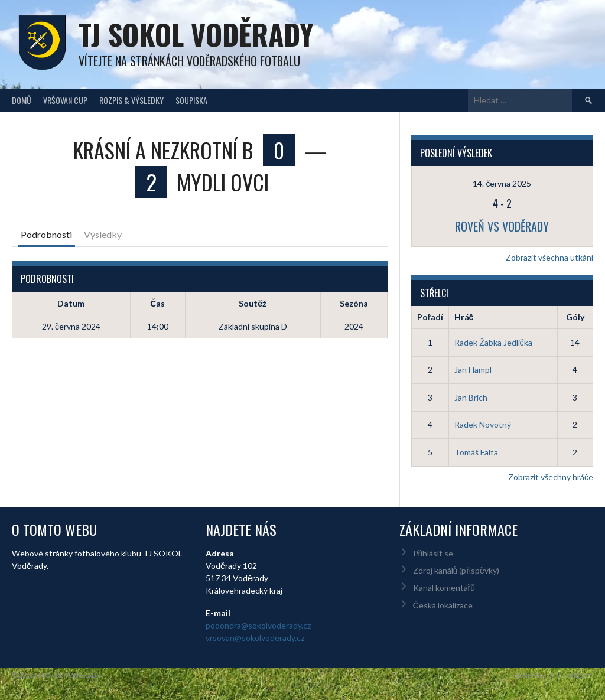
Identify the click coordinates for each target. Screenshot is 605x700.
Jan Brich (471, 397)
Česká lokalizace (443, 605)
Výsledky (103, 234)
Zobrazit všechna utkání (549, 257)
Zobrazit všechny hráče (551, 477)
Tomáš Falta (476, 452)
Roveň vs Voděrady (502, 226)
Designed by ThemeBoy (554, 675)
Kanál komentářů (444, 587)
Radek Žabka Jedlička (493, 342)
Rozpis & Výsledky (131, 100)
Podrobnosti (46, 234)
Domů (22, 100)
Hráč (464, 317)
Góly (575, 317)
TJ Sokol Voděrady (196, 34)
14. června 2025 (502, 183)
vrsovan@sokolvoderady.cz (255, 638)
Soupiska (191, 100)
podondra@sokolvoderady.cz (258, 625)
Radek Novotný (483, 424)
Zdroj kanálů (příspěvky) (456, 570)
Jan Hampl (473, 369)
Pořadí (430, 317)
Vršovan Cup (65, 100)
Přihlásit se (433, 553)
